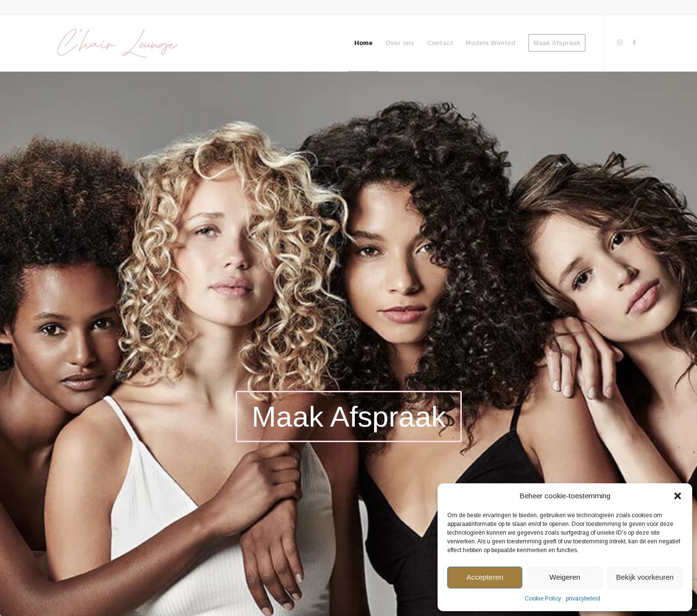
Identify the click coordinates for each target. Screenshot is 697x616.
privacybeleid (583, 599)
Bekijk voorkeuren (645, 577)
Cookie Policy (543, 599)
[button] (678, 496)
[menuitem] (364, 43)
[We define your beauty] (117, 43)
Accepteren (485, 577)
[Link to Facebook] (634, 43)
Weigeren (565, 577)
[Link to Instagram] (620, 43)
